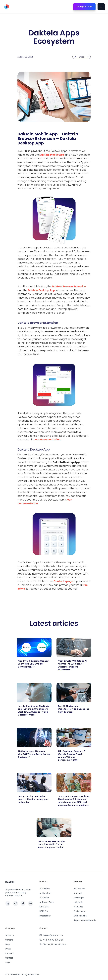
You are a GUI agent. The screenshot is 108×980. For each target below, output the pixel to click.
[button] (101, 7)
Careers (9, 940)
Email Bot (44, 907)
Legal (8, 962)
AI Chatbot (45, 889)
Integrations (45, 916)
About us (10, 935)
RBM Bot (44, 911)
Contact (9, 958)
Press (8, 949)
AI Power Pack (47, 902)
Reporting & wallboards (85, 920)
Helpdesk (78, 902)
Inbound (78, 893)
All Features (79, 889)
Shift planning (80, 916)
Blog (7, 944)
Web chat (78, 907)
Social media (80, 911)
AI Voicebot (45, 893)
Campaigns (79, 898)
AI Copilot (44, 898)
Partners (9, 953)
